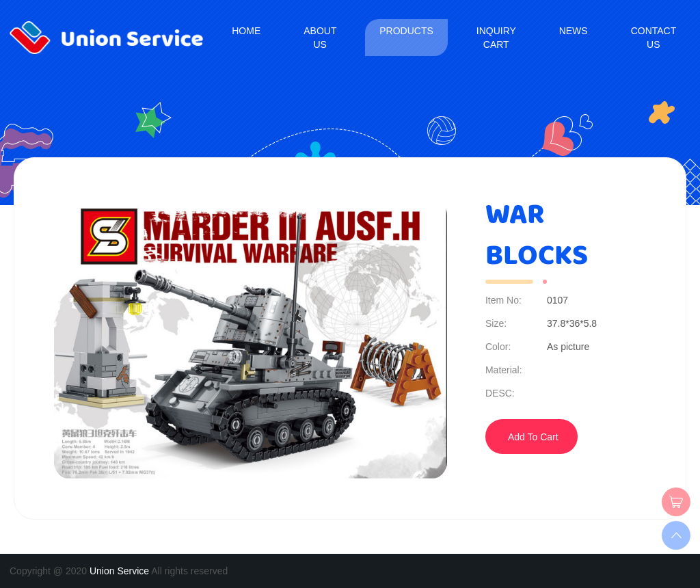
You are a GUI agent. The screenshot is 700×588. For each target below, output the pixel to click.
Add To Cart (533, 437)
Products (406, 31)
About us (320, 38)
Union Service (119, 571)
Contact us (654, 38)
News (574, 31)
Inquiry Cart (496, 38)
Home (246, 31)
